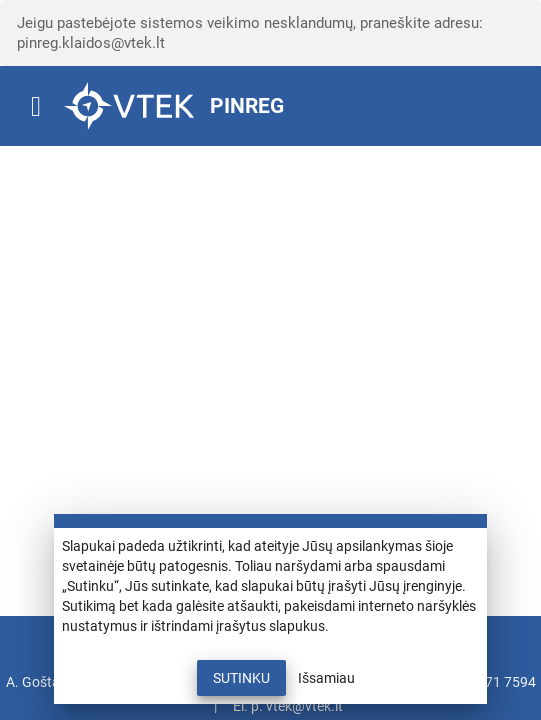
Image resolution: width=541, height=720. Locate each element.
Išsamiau (326, 678)
